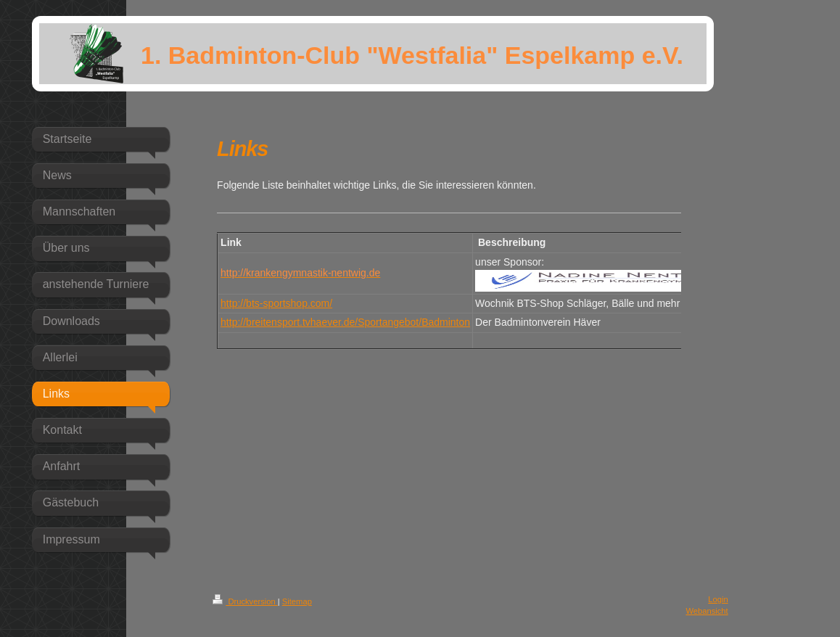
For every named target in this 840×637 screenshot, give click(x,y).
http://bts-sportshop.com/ (276, 303)
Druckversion (245, 601)
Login (718, 599)
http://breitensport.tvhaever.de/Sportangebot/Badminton (345, 322)
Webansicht (707, 611)
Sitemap (297, 601)
